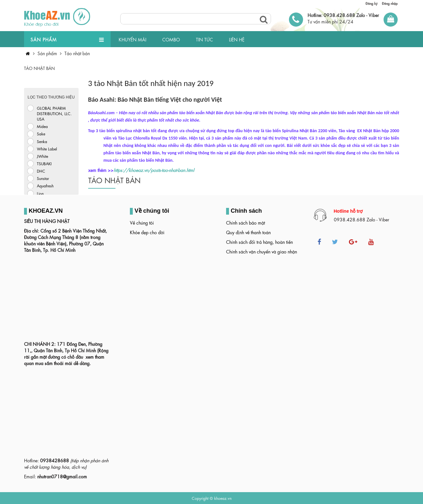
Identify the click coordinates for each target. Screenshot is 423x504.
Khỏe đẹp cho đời (147, 232)
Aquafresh (45, 185)
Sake (41, 133)
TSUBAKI (44, 163)
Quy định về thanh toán (248, 232)
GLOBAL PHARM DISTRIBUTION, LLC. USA (54, 113)
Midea (42, 126)
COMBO (171, 39)
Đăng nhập (390, 3)
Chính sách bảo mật (245, 222)
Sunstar (43, 178)
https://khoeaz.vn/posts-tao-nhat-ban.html (154, 170)
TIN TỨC (204, 39)
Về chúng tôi (142, 222)
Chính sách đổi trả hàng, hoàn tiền (259, 242)
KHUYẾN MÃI (132, 39)
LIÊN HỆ (237, 39)
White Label (47, 149)
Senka (42, 141)
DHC (41, 171)
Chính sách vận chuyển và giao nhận (262, 251)
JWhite (42, 156)
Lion (40, 193)
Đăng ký (372, 3)
